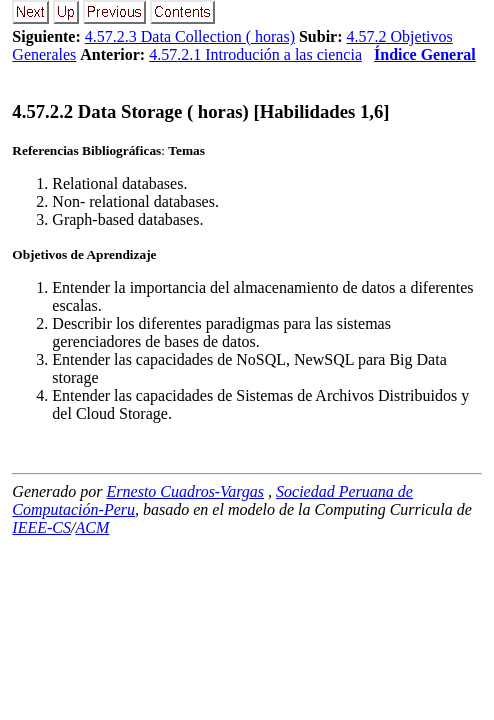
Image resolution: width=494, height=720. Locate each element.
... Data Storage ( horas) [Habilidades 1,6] (200, 111)
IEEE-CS (41, 527)
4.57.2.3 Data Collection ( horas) (190, 36)
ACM (92, 527)
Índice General (425, 54)
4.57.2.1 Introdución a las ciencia (255, 54)
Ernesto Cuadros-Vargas (186, 491)
